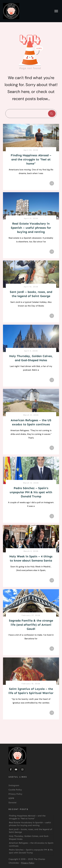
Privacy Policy (28, 863)
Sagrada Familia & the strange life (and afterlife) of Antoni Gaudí (31, 625)
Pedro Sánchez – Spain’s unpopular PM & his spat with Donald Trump (31, 492)
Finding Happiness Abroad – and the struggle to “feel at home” (31, 159)
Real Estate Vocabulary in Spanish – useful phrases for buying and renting (31, 228)
